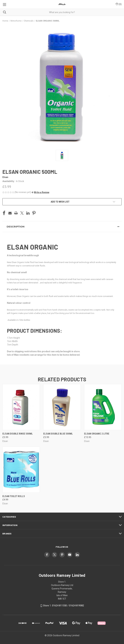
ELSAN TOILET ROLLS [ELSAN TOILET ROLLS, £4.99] (14, 496)
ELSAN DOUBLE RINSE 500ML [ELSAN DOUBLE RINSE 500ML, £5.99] (18, 434)
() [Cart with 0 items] (119, 4)
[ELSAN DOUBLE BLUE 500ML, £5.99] (62, 407)
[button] (40, 192)
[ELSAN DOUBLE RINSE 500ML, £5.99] (21, 407)
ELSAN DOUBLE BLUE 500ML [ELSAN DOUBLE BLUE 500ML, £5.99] (58, 434)
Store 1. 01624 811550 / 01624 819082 (64, 606)
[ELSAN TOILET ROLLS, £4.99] (21, 470)
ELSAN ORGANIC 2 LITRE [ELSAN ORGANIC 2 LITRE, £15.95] (97, 434)
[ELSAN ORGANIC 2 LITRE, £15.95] (103, 407)
